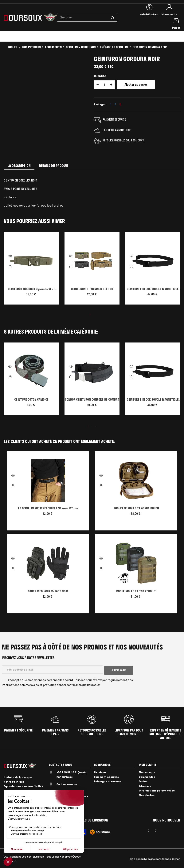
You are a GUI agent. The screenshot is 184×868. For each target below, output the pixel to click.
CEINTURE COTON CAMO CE (31, 399)
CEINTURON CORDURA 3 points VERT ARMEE (31, 289)
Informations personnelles (157, 789)
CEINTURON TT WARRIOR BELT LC (92, 289)
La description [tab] (19, 166)
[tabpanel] (31, 270)
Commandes (147, 776)
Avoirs (143, 780)
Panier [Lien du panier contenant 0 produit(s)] (176, 28)
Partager (111, 104)
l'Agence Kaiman (170, 858)
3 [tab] (96, 426)
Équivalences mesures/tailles (23, 785)
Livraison (100, 771)
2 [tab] (94, 315)
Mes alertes (147, 794)
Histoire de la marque (18, 776)
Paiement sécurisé (106, 776)
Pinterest (120, 104)
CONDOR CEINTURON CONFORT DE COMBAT (92, 399)
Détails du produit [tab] (54, 166)
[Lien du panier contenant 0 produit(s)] (176, 20)
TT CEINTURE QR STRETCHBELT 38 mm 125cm (48, 508)
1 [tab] (90, 315)
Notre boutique (14, 781)
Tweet (115, 104)
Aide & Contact (149, 14)
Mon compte (169, 14)
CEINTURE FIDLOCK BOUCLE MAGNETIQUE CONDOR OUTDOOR (153, 289)
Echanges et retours (108, 780)
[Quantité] (104, 85)
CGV (6, 855)
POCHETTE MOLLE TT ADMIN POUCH (136, 508)
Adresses (145, 785)
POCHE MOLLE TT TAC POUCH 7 (136, 591)
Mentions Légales (21, 855)
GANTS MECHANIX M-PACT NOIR (48, 591)
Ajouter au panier (136, 85)
